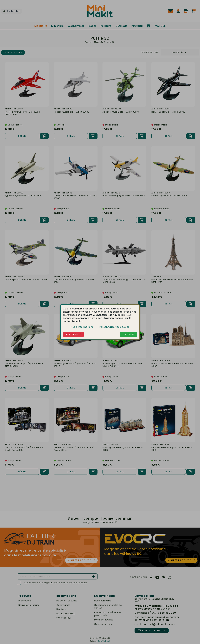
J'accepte (129, 334)
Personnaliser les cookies (114, 327)
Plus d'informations (82, 327)
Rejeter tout (73, 334)
